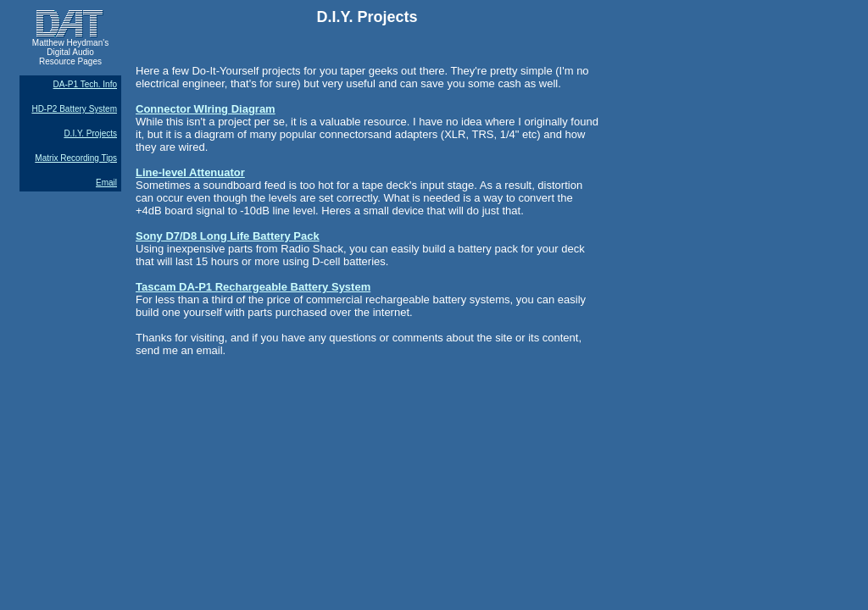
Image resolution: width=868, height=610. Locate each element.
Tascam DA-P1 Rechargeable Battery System (253, 287)
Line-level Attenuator (190, 172)
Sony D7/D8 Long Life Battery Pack (228, 236)
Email (106, 183)
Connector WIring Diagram (206, 109)
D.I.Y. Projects (90, 133)
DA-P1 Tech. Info (85, 84)
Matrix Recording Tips (76, 158)
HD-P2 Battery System (74, 109)
